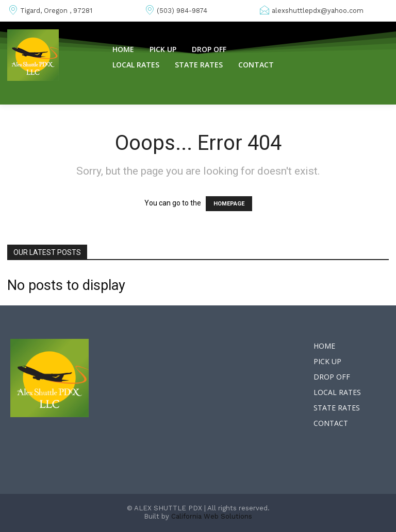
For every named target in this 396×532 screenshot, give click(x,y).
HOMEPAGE (229, 204)
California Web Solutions (212, 516)
